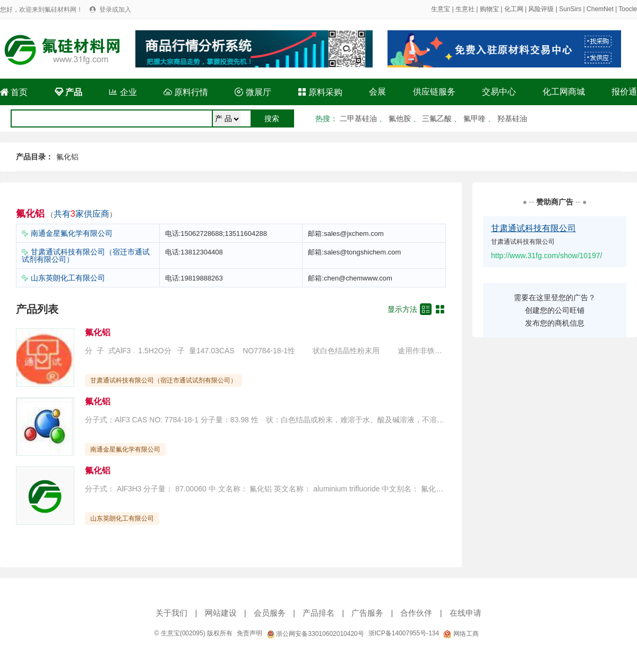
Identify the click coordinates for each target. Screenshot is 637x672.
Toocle (628, 9)
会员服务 (270, 613)
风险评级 (541, 9)
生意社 (465, 9)
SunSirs (570, 9)
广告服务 (367, 613)
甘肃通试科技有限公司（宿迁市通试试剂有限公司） (86, 256)
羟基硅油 (512, 118)
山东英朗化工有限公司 (68, 278)
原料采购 (320, 92)
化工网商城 (564, 92)
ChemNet (600, 9)
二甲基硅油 (358, 118)
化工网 (514, 9)
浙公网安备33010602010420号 (315, 634)
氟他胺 (400, 118)
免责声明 (249, 633)
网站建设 (221, 613)
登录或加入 (115, 10)
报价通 (624, 92)
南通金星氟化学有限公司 (72, 233)
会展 (377, 92)
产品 (68, 92)
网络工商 (461, 634)
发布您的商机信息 (555, 323)
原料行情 (186, 92)
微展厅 (253, 92)
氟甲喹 (475, 118)
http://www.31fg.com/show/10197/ (546, 256)
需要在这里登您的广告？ (555, 297)
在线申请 (466, 613)
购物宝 (489, 9)
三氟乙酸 (437, 118)
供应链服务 (434, 92)
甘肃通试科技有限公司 (533, 228)
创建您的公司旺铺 (555, 310)
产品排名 (318, 613)
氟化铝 (67, 157)
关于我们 (171, 613)
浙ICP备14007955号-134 (404, 633)
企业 (123, 92)
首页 (14, 92)
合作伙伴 (416, 613)
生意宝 (441, 9)
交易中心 (499, 92)
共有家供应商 (81, 214)
